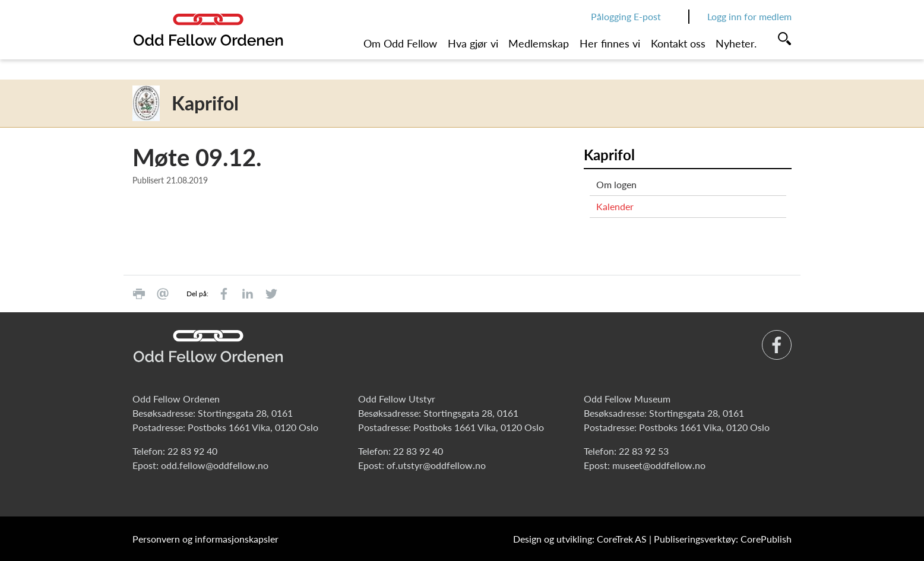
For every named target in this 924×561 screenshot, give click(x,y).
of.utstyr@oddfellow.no (436, 465)
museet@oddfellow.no (659, 465)
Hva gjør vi (473, 43)
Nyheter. (736, 43)
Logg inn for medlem (749, 16)
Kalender (615, 206)
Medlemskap (539, 43)
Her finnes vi (610, 43)
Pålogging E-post (626, 16)
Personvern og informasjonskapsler (205, 539)
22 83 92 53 (644, 451)
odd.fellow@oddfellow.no (215, 465)
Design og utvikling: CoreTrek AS (580, 539)
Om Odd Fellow (400, 43)
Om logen (616, 184)
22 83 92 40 (192, 451)
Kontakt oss (678, 43)
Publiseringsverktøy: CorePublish (723, 539)
